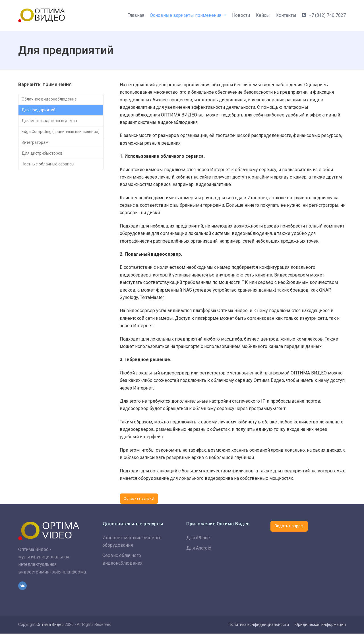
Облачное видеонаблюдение (53, 100)
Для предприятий (41, 112)
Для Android (199, 549)
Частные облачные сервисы (52, 181)
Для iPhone (198, 539)
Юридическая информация (320, 626)
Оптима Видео (50, 626)
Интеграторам (37, 157)
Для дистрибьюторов (45, 169)
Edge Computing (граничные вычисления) (51, 141)
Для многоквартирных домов (54, 124)
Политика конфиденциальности (259, 626)
